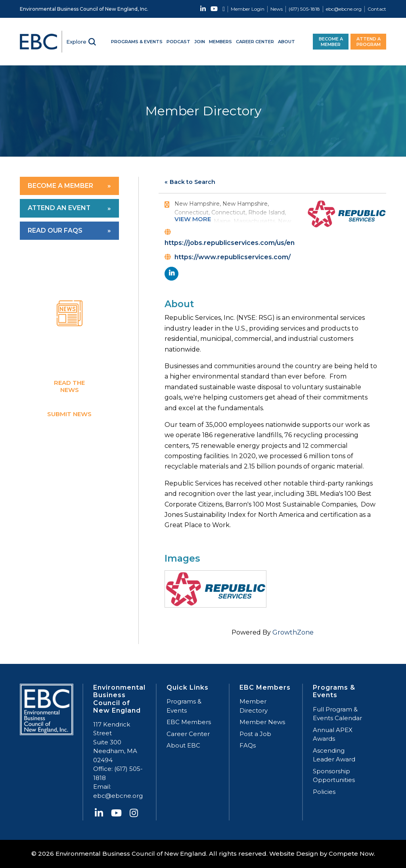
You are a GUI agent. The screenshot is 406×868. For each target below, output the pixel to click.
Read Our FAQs (55, 230)
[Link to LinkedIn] (203, 9)
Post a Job (255, 734)
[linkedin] (171, 274)
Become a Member (60, 186)
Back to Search (192, 182)
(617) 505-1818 (304, 9)
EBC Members (189, 722)
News (277, 9)
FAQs (248, 745)
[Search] (81, 42)
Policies (324, 792)
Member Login (248, 9)
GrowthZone (293, 632)
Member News (262, 722)
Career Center (188, 734)
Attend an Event (60, 208)
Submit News (69, 414)
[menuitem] (246, 9)
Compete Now (351, 854)
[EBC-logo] (42, 42)
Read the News (69, 386)
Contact (377, 9)
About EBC (183, 745)
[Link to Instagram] (224, 9)
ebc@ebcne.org (344, 9)
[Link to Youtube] (214, 9)
